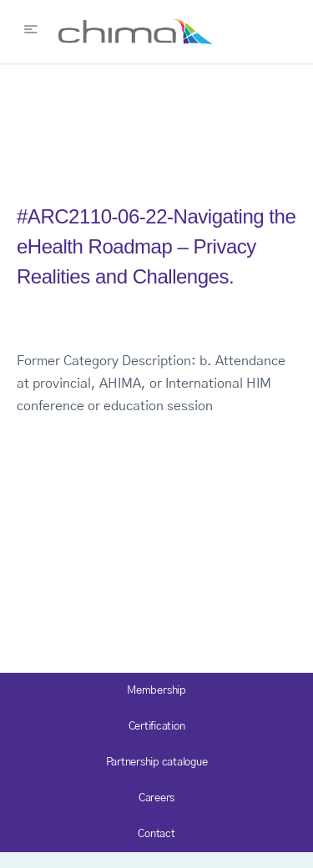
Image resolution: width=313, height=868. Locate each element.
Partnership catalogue (157, 763)
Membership (156, 691)
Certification (157, 727)
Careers (156, 798)
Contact (156, 834)
